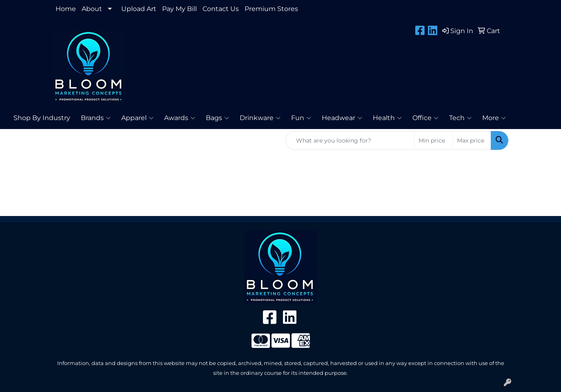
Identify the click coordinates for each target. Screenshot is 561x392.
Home (66, 9)
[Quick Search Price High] (472, 140)
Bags (217, 118)
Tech (460, 118)
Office (425, 118)
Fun (301, 118)
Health (387, 118)
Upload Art (139, 9)
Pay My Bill (179, 9)
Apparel (137, 118)
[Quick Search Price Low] (433, 140)
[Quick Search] (350, 140)
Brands (96, 118)
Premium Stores (271, 9)
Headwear (342, 118)
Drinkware (260, 118)
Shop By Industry (42, 118)
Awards (180, 118)
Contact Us (221, 9)
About (92, 9)
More (494, 118)
